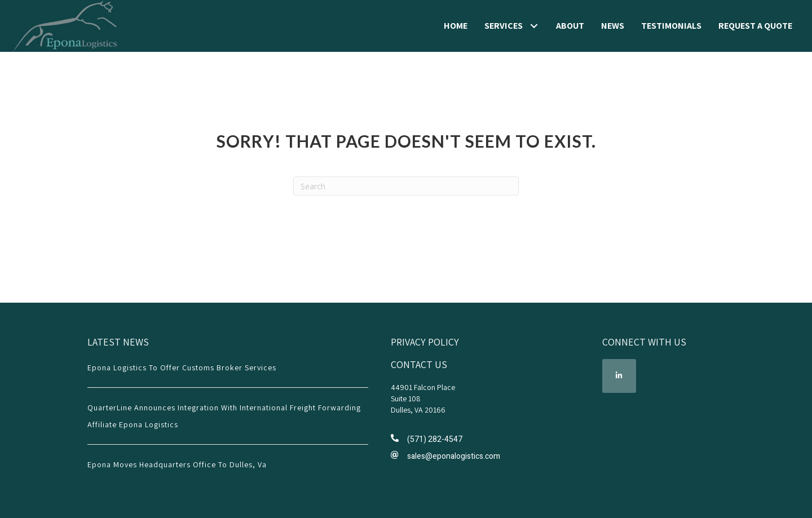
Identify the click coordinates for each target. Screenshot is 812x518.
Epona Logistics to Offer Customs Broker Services (182, 368)
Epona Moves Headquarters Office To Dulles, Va (177, 464)
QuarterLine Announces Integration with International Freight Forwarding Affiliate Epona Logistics (224, 416)
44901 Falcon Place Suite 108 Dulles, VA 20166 (423, 399)
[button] (534, 26)
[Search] (406, 186)
